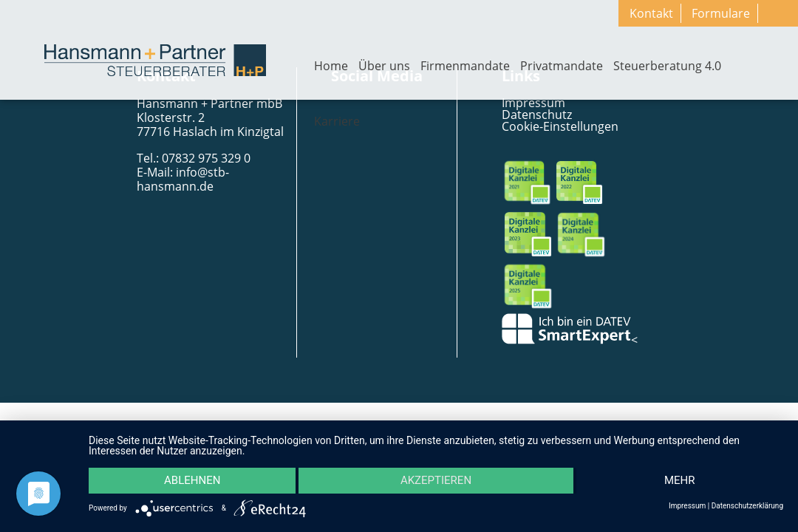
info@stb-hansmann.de (183, 179)
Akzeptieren (436, 481)
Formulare (721, 13)
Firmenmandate (465, 66)
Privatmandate (562, 66)
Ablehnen (192, 481)
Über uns (384, 66)
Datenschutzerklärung (747, 506)
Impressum (687, 506)
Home (331, 66)
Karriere (337, 121)
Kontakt (651, 13)
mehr (680, 481)
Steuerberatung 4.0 (667, 66)
